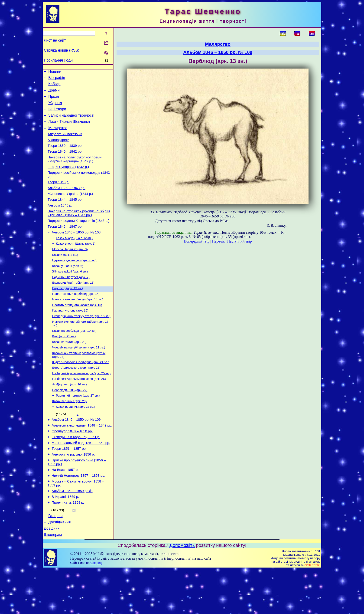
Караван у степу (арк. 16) (70, 335)
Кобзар (54, 86)
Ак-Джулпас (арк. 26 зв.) (70, 415)
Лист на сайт (55, 40)
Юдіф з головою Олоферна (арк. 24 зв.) (81, 390)
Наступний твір (240, 241)
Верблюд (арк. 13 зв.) (68, 311)
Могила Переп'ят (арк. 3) (70, 269)
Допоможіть (182, 590)
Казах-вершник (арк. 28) (69, 433)
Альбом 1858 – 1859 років (72, 531)
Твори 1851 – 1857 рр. (69, 485)
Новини (55, 72)
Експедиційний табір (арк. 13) (73, 305)
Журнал (55, 107)
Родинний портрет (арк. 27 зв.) (78, 427)
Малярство (58, 135)
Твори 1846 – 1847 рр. (65, 244)
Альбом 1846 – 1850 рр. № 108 (76, 250)
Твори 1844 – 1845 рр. (65, 214)
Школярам (53, 579)
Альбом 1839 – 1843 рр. (67, 201)
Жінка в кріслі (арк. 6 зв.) (70, 293)
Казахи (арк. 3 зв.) (65, 275)
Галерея (55, 558)
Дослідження (59, 565)
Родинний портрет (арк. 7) (71, 299)
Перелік (218, 241)
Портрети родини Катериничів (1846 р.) (78, 237)
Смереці (97, 607)
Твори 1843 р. (58, 195)
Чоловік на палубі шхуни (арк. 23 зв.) (79, 375)
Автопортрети (58, 148)
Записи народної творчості (71, 121)
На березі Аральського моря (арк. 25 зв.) (81, 402)
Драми (54, 93)
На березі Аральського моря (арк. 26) (79, 409)
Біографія (57, 79)
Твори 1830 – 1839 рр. (65, 155)
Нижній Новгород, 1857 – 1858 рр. (79, 515)
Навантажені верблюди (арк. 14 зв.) (78, 323)
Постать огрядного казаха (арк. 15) (77, 329)
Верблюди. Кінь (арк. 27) (70, 421)
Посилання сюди (58, 60)
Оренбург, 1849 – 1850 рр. (72, 465)
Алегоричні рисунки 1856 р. (73, 491)
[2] (77, 446)
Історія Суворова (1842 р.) (68, 178)
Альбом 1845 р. (60, 221)
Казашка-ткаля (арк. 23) (69, 369)
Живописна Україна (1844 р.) (70, 208)
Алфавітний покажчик (65, 142)
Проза (54, 100)
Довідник (52, 572)
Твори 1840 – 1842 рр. (65, 161)
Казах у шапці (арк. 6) (68, 287)
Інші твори (57, 114)
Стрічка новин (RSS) (62, 50)
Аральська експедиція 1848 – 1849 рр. (82, 459)
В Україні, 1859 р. (65, 538)
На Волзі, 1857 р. (65, 508)
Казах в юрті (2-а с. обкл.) (74, 257)
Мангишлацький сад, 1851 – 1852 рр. (81, 478)
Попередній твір (197, 241)
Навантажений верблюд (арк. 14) (76, 317)
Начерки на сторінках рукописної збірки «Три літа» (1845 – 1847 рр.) (79, 229)
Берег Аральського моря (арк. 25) (76, 396)
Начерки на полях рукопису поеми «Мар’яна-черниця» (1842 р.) (75, 170)
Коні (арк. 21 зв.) (64, 363)
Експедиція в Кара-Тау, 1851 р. (76, 472)
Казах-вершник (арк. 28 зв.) (76, 439)
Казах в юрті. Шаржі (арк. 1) (76, 263)
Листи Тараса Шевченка (69, 128)
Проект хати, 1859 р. (68, 544)
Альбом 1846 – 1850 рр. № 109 (76, 452)
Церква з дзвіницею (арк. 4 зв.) (74, 281)
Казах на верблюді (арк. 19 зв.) (74, 357)
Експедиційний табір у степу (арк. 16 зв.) (81, 341)
